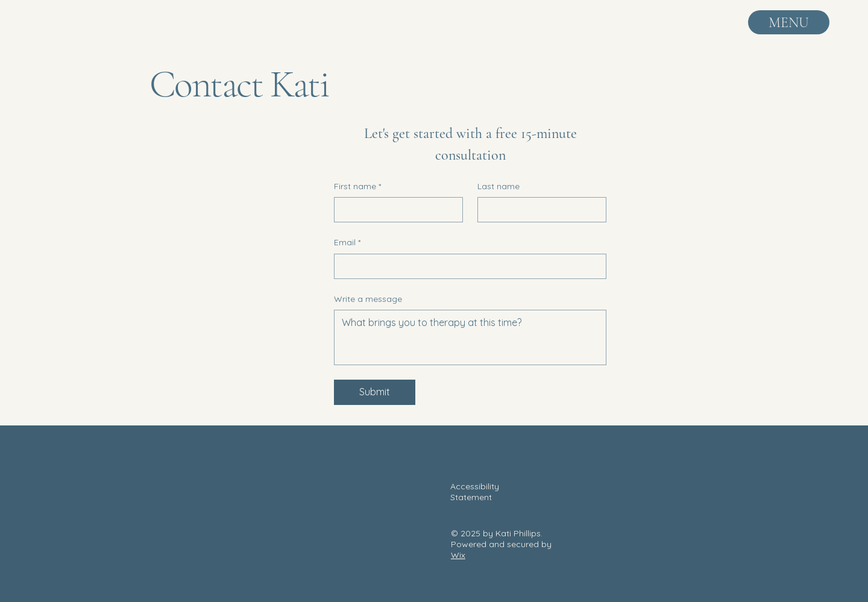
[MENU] (789, 22)
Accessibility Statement (475, 492)
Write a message (368, 299)
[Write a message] (470, 337)
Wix (458, 555)
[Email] (467, 266)
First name (357, 187)
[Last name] (538, 210)
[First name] (395, 210)
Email (347, 243)
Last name (498, 186)
